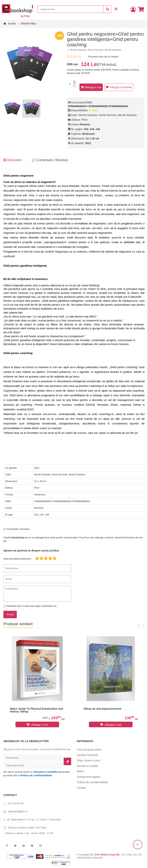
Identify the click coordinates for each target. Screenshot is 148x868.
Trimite (10, 614)
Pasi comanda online (89, 750)
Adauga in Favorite (121, 87)
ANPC (80, 771)
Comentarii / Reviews (50, 160)
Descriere (13, 160)
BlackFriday (28, 23)
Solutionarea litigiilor (89, 777)
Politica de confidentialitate (36, 775)
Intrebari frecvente (87, 755)
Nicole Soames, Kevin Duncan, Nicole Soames (96, 50)
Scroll (138, 845)
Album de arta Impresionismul (102, 709)
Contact (81, 788)
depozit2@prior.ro (18, 811)
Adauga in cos (93, 87)
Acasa (12, 23)
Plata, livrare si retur (88, 760)
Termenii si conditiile (45, 772)
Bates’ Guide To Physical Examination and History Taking (36, 710)
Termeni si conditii (87, 766)
